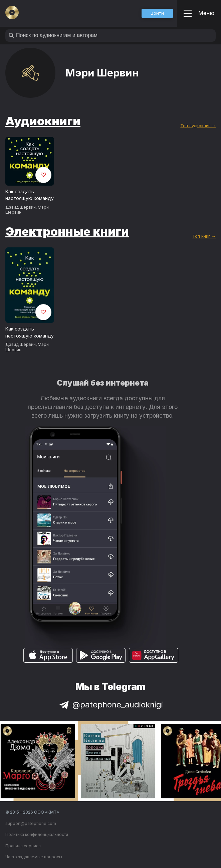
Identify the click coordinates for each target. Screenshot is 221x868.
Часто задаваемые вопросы (34, 857)
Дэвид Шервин (21, 207)
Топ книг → (204, 236)
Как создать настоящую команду (30, 195)
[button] (157, 13)
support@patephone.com (31, 823)
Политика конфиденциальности (37, 834)
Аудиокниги (43, 121)
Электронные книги (67, 231)
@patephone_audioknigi (110, 705)
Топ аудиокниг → (198, 126)
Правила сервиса (23, 846)
